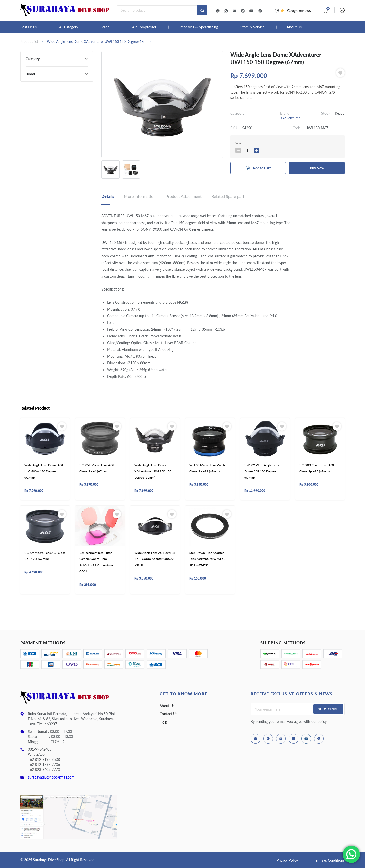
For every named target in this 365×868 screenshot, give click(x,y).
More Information (140, 196)
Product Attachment (184, 196)
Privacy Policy (287, 860)
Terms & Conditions (329, 860)
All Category (69, 27)
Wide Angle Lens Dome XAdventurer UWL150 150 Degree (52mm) (153, 471)
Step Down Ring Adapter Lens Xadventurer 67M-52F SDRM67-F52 (208, 559)
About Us (294, 27)
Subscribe (328, 709)
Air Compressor (144, 27)
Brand (105, 27)
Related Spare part (228, 196)
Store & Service (252, 27)
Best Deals (29, 27)
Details (108, 196)
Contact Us (168, 714)
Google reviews (299, 11)
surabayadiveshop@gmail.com (51, 777)
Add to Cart (262, 168)
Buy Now (317, 168)
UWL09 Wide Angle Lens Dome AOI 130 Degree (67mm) (262, 471)
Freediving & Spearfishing (198, 27)
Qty (238, 142)
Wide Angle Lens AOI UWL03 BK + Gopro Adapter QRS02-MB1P (155, 559)
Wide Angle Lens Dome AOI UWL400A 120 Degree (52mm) (44, 471)
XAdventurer (290, 118)
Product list (29, 41)
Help (163, 722)
